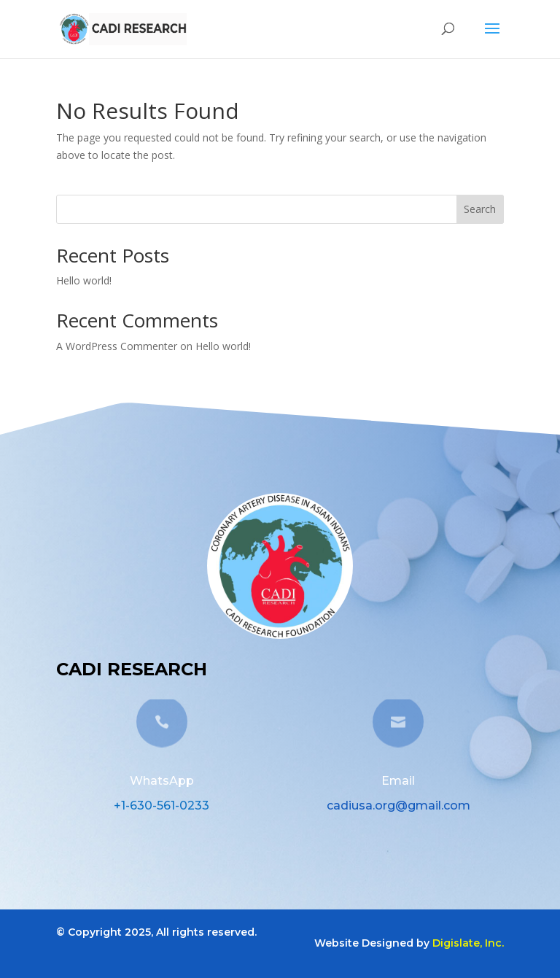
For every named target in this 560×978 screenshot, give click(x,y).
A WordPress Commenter (117, 346)
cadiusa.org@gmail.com (398, 806)
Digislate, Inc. (468, 943)
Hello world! (84, 280)
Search (480, 209)
